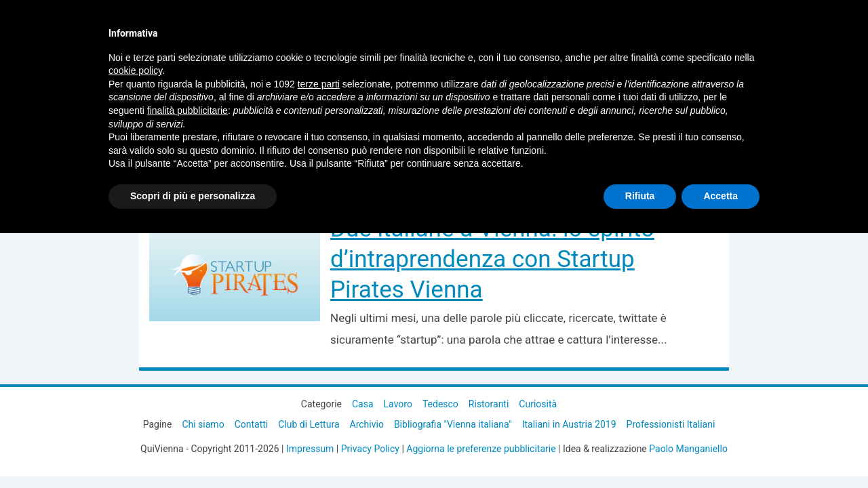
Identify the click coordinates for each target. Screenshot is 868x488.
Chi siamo (203, 424)
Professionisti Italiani (671, 424)
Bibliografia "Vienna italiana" (453, 424)
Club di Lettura (309, 424)
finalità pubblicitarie (188, 110)
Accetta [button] (721, 196)
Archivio (367, 424)
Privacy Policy (370, 449)
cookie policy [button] (135, 70)
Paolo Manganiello (688, 449)
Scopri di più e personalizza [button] (193, 196)
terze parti (319, 84)
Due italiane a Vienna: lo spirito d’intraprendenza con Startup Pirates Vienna (492, 259)
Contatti (252, 424)
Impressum (310, 449)
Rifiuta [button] (640, 196)
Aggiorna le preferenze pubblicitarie (481, 449)
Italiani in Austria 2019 (569, 424)
